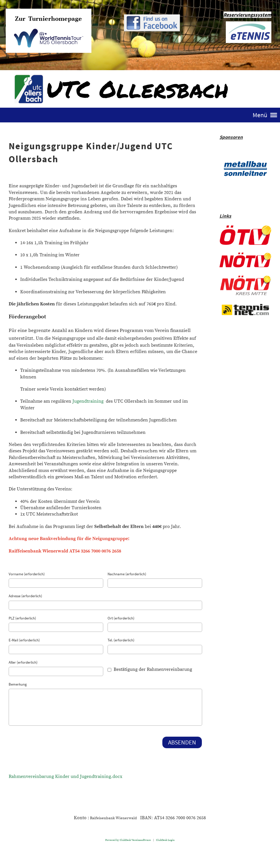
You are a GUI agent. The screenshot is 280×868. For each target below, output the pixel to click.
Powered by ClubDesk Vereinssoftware (128, 840)
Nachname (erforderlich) (127, 574)
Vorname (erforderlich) (27, 574)
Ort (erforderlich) (121, 618)
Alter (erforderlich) (23, 662)
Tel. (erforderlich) (121, 640)
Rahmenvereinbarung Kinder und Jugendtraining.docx (65, 776)
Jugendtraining (88, 401)
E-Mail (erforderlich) (24, 640)
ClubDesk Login (165, 840)
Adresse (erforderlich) (25, 596)
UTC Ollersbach (137, 89)
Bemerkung (18, 684)
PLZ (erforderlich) (22, 618)
